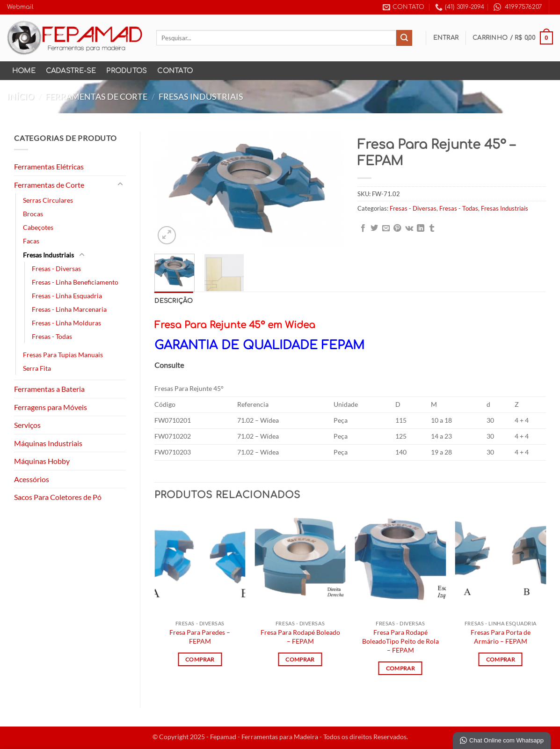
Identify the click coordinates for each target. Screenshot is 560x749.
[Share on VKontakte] (409, 228)
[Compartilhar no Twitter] (374, 228)
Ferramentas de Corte (96, 96)
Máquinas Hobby (42, 461)
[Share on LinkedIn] (421, 228)
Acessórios (32, 479)
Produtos (127, 71)
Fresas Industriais (201, 96)
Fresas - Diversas (56, 268)
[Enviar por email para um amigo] (386, 228)
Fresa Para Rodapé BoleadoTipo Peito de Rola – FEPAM (400, 641)
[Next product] (526, 97)
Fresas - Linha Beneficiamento (75, 282)
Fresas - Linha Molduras (66, 323)
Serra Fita (37, 368)
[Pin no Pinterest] (397, 228)
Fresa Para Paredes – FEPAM (200, 637)
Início (21, 96)
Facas (31, 241)
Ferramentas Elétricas (49, 166)
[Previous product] (544, 97)
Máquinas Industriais (48, 443)
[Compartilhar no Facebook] (363, 228)
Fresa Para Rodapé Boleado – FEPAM (300, 637)
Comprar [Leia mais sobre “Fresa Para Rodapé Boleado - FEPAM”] (300, 659)
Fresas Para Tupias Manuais (63, 355)
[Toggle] (120, 184)
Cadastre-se (71, 71)
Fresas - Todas (52, 336)
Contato (175, 71)
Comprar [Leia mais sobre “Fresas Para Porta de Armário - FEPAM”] (501, 659)
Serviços (27, 425)
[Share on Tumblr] (432, 228)
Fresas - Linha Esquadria (67, 296)
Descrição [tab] (174, 301)
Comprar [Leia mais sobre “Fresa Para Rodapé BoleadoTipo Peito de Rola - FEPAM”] (400, 668)
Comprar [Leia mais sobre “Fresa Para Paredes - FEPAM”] (200, 659)
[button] (446, 38)
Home (24, 71)
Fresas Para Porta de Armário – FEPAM (501, 637)
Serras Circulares (48, 200)
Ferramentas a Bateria (49, 389)
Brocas (33, 214)
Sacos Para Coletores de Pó (58, 497)
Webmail (20, 7)
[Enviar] (404, 38)
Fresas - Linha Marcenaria (69, 309)
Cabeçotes (38, 227)
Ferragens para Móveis (51, 407)
